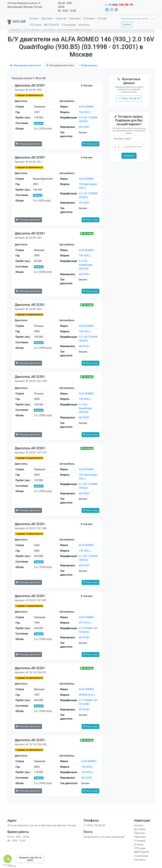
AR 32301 (84, 127)
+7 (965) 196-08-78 (129, 99)
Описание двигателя (28, 144)
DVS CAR (17, 22)
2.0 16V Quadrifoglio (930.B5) (86, 265)
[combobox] (137, 19)
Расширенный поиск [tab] (60, 65)
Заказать (129, 156)
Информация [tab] (88, 65)
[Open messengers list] (8, 859)
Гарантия (61, 18)
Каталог (34, 18)
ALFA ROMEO (86, 107)
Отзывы (102, 18)
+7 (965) (121, 5)
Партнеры (75, 18)
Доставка (47, 18)
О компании (69, 25)
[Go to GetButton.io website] (8, 865)
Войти (127, 25)
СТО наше (35, 25)
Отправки (89, 18)
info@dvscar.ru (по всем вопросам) (104, 837)
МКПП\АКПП (51, 25)
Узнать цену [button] (90, 144)
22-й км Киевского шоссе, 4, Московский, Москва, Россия (25, 5)
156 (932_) (85, 112)
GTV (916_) (85, 623)
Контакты (84, 25)
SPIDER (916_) (87, 695)
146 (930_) (85, 255)
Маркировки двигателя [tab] (26, 65)
